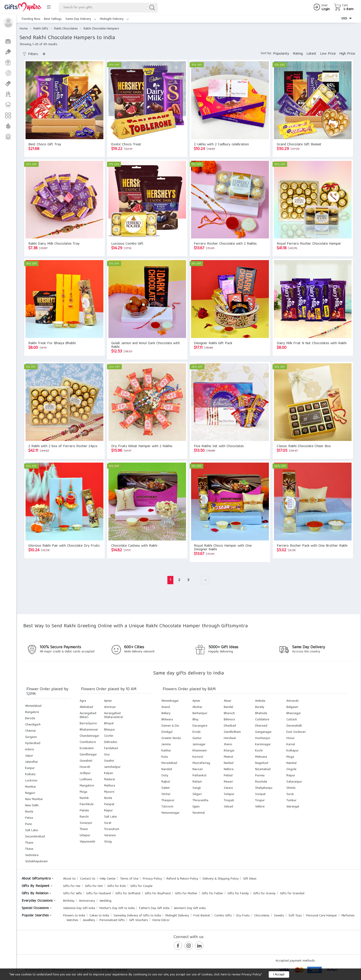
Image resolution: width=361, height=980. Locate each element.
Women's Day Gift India (190, 908)
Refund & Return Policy (182, 879)
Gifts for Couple (141, 886)
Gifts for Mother (186, 894)
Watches (72, 920)
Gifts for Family (238, 894)
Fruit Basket (202, 916)
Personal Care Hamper (322, 916)
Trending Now (31, 19)
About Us (69, 879)
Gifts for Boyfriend (158, 894)
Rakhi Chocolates (66, 29)
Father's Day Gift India (154, 908)
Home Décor (161, 920)
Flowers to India (74, 916)
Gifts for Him (94, 886)
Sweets (279, 916)
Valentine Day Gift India (79, 908)
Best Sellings (53, 19)
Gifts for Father (212, 894)
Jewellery (89, 920)
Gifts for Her (72, 886)
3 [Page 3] (188, 580)
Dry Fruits (243, 916)
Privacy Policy (152, 879)
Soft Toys (295, 916)
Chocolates (262, 916)
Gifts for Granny (264, 894)
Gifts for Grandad (292, 894)
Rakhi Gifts (41, 29)
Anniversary (87, 901)
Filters (30, 54)
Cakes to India (99, 916)
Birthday (69, 901)
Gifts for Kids (117, 886)
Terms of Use (129, 879)
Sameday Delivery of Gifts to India (137, 916)
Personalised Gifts (112, 920)
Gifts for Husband (99, 894)
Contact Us (88, 879)
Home (24, 29)
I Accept (279, 975)
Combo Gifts (223, 916)
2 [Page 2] (179, 580)
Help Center (108, 879)
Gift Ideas (250, 879)
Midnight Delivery (114, 19)
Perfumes (348, 916)
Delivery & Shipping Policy (221, 879)
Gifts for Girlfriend (128, 894)
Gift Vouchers (139, 920)
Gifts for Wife (72, 894)
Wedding (105, 901)
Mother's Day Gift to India (117, 908)
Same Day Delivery (81, 19)
